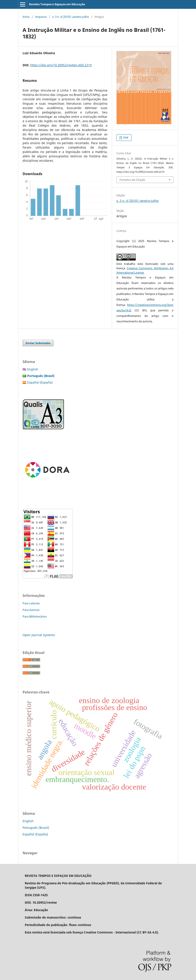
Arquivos (41, 17)
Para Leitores (31, 603)
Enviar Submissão (38, 343)
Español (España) (40, 382)
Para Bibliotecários (35, 616)
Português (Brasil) (36, 828)
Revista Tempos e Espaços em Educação (57, 4)
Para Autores (31, 610)
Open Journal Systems (39, 635)
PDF (126, 138)
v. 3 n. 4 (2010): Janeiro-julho (71, 17)
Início (26, 17)
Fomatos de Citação (132, 180)
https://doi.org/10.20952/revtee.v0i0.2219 (61, 65)
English (33, 369)
